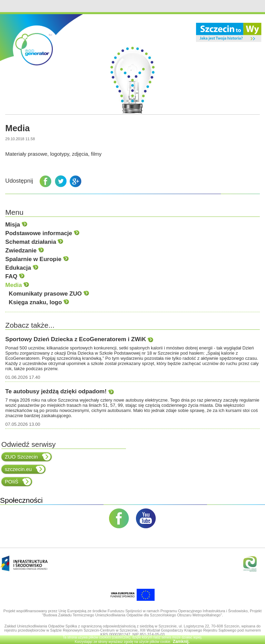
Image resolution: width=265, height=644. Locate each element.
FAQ (15, 276)
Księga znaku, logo (39, 302)
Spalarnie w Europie (37, 259)
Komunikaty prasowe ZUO (49, 294)
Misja (16, 225)
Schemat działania (34, 242)
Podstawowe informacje (42, 233)
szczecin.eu (25, 469)
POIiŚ (18, 482)
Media (17, 285)
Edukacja (22, 268)
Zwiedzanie (24, 251)
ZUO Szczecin (28, 457)
